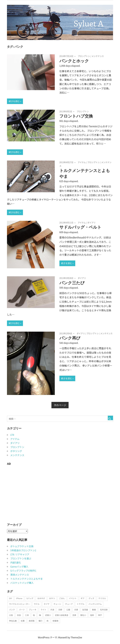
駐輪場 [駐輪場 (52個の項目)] (55, 621)
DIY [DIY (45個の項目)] (10, 598)
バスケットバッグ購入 (22, 583)
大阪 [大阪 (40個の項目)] (11, 615)
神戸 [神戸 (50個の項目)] (100, 615)
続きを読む (14, 101)
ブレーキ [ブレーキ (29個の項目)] (33, 610)
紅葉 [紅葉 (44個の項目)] (23, 621)
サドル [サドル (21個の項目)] (37, 604)
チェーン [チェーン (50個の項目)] (57, 604)
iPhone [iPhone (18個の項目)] (19, 598)
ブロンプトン (84, 56)
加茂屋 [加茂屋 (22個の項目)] (85, 610)
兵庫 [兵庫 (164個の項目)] (76, 610)
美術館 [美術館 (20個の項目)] (32, 621)
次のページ (60, 405)
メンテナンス (98, 56)
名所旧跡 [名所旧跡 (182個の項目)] (104, 610)
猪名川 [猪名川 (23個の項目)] (83, 615)
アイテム (82, 162)
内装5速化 (16, 562)
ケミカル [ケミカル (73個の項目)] (102, 598)
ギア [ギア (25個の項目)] (83, 598)
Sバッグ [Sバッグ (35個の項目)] (30, 598)
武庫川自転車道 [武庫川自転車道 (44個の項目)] (62, 615)
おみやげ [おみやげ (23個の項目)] (41, 598)
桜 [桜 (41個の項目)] (34, 615)
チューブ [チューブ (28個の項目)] (69, 604)
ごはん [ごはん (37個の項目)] (62, 598)
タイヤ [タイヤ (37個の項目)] (47, 604)
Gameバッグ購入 (19, 566)
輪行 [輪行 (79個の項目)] (41, 621)
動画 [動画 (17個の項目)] (94, 610)
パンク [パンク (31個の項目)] (12, 610)
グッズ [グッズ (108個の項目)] (91, 598)
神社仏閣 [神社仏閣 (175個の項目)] (13, 621)
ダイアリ (92, 223)
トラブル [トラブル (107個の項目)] (81, 604)
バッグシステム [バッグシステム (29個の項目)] (95, 604)
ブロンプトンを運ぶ (21, 558)
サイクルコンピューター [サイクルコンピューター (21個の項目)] (19, 604)
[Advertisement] (29, 495)
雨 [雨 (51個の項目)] (48, 621)
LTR (12, 435)
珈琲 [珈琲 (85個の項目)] (92, 615)
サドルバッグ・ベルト (80, 227)
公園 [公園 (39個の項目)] (68, 610)
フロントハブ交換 (76, 116)
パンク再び (70, 338)
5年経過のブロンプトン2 (23, 550)
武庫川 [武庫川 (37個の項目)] (48, 615)
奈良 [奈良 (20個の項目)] (19, 615)
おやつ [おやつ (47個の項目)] (52, 598)
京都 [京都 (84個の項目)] (60, 610)
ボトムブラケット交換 (22, 546)
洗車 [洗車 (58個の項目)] (74, 615)
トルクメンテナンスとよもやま (27, 579)
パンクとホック (74, 61)
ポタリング (16, 451)
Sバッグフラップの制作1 (23, 571)
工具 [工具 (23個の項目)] (27, 615)
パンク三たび (72, 283)
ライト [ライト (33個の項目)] (43, 610)
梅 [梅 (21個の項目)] (40, 615)
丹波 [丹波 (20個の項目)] (52, 610)
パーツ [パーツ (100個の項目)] (22, 610)
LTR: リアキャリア (20, 554)
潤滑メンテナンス (20, 575)
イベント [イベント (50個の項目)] (73, 598)
